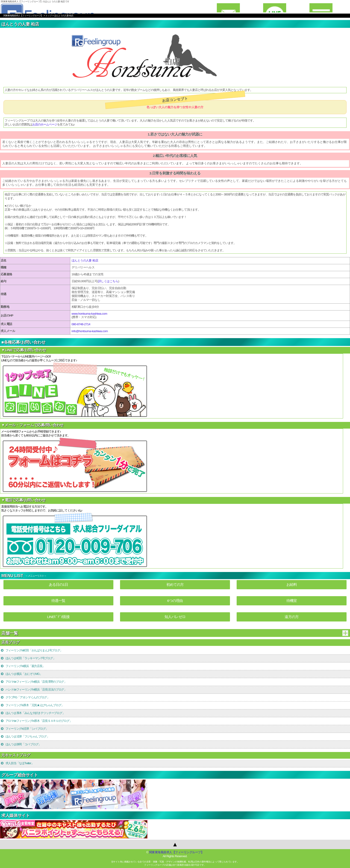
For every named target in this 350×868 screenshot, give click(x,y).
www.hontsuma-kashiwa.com (90, 314)
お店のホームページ (45, 124)
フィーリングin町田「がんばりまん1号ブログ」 (31, 650)
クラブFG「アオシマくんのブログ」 (25, 697)
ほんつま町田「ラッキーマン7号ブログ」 (28, 658)
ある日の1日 (58, 585)
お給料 (292, 585)
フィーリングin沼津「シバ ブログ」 (24, 729)
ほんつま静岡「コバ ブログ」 (21, 744)
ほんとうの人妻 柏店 (85, 260)
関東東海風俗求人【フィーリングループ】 (176, 852)
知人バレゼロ (175, 617)
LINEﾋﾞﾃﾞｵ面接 (58, 617)
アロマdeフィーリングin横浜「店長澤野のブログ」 (34, 682)
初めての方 (175, 585)
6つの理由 (175, 601)
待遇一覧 (58, 601)
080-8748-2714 (81, 324)
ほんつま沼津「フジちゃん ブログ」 (25, 736)
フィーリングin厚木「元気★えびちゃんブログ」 (32, 705)
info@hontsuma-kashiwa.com (90, 331)
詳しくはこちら (108, 281)
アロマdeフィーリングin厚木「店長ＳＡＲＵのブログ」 (36, 721)
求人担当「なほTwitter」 (17, 763)
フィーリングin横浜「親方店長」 (23, 666)
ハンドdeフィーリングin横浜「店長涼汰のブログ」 (34, 689)
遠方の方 (291, 617)
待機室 (292, 601)
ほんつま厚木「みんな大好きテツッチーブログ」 (33, 713)
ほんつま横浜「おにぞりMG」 (21, 674)
